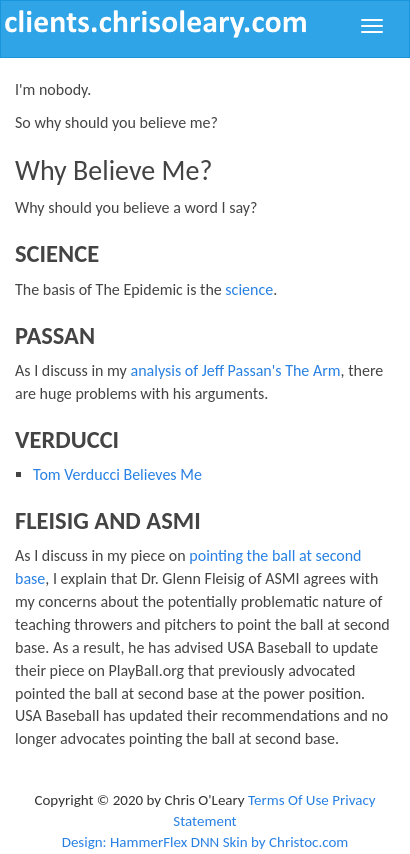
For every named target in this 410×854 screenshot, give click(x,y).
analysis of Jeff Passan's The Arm (235, 370)
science (249, 289)
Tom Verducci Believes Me (117, 474)
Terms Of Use (288, 800)
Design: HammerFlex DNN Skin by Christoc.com (205, 842)
